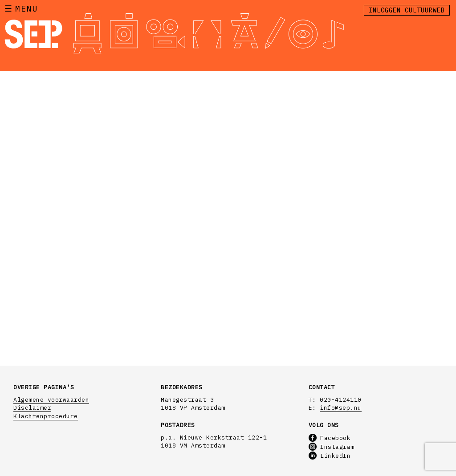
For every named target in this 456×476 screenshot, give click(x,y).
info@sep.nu (341, 408)
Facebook (330, 438)
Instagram (332, 447)
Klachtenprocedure (46, 416)
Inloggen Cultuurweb (407, 10)
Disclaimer (32, 408)
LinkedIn (330, 456)
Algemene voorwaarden (51, 400)
